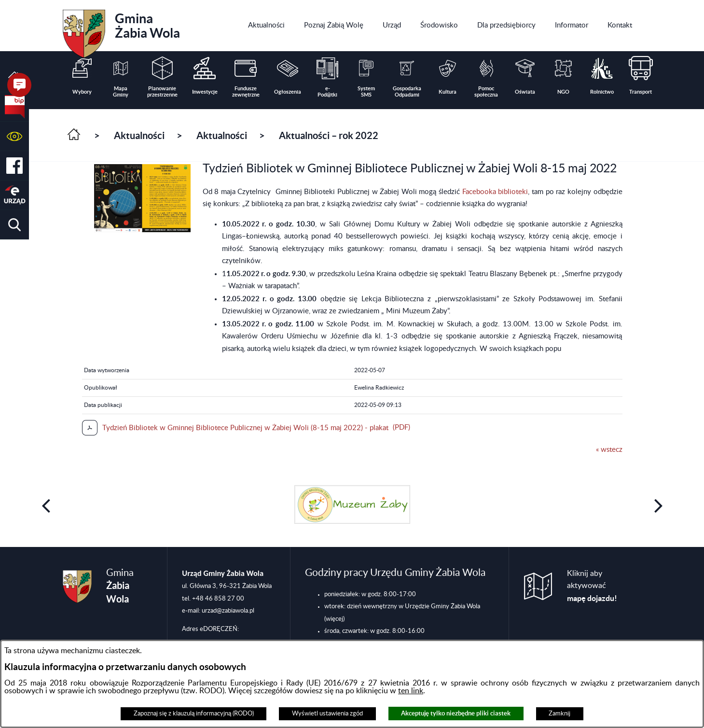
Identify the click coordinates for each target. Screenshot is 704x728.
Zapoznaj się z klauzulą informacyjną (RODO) (194, 714)
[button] (14, 136)
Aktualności (139, 135)
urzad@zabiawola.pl (228, 611)
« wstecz (609, 450)
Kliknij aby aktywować (592, 586)
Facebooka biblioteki (495, 192)
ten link (411, 691)
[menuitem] (266, 26)
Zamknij (559, 714)
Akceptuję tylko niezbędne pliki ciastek (456, 713)
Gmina (121, 30)
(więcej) (334, 619)
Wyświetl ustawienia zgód (327, 714)
